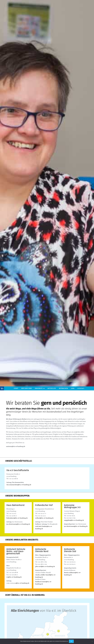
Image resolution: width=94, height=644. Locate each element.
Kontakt (81, 388)
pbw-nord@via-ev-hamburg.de (45, 566)
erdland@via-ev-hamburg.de (44, 518)
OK (71, 641)
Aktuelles (52, 388)
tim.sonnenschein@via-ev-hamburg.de (19, 485)
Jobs (73, 388)
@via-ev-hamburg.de (23, 583)
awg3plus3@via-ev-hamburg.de (74, 520)
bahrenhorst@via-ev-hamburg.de (17, 518)
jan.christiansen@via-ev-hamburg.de (18, 524)
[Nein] (92, 641)
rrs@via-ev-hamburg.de (14, 577)
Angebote (40, 388)
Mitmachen (63, 388)
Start (16, 388)
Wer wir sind (26, 388)
